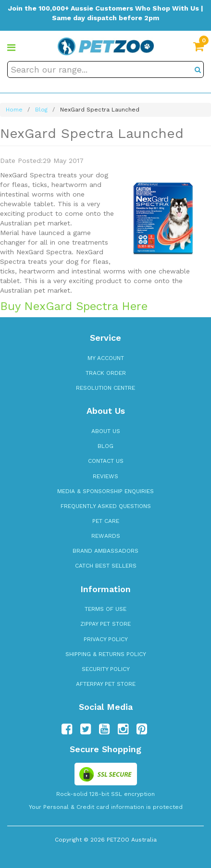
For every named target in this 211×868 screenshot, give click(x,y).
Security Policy (106, 669)
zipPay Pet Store (105, 624)
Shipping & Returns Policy (106, 654)
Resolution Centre (105, 388)
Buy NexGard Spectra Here (74, 306)
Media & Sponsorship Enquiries (105, 491)
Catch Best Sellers (106, 566)
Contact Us (106, 461)
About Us (106, 431)
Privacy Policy (106, 639)
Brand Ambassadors (105, 551)
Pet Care (106, 521)
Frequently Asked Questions (106, 506)
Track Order (106, 373)
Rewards (106, 536)
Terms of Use (105, 609)
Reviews (105, 476)
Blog (105, 446)
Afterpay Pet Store (106, 684)
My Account (106, 358)
